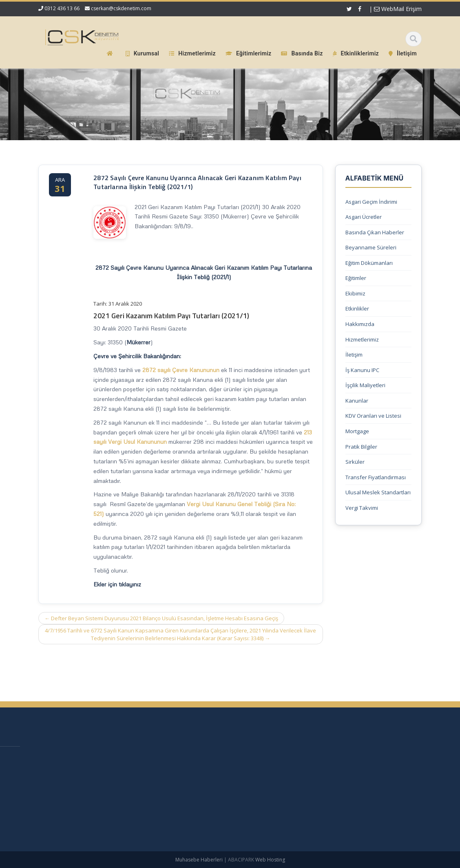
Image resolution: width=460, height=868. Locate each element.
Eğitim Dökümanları (369, 263)
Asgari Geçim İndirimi (371, 202)
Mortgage (357, 431)
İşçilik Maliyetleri (365, 385)
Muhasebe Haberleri (199, 860)
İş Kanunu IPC (362, 370)
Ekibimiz (355, 293)
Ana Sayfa (221, 759)
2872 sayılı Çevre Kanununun (181, 370)
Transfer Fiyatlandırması (376, 477)
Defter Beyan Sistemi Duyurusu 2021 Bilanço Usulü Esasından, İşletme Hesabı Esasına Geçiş (161, 618)
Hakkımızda (360, 324)
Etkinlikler (357, 308)
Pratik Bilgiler (361, 447)
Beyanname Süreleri (371, 247)
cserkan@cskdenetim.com (121, 8)
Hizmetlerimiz (362, 339)
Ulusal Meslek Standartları (378, 492)
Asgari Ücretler (364, 217)
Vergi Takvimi (362, 508)
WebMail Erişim (398, 9)
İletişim (354, 355)
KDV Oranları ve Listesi (373, 416)
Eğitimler (356, 278)
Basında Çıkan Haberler (375, 232)
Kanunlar (357, 401)
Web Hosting (270, 860)
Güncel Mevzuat (229, 800)
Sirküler (355, 462)
